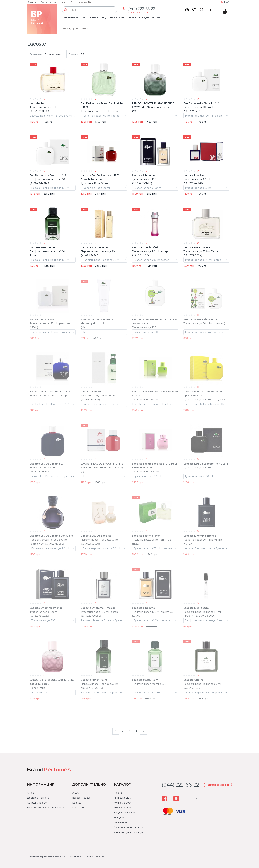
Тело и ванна (90, 18)
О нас (30, 793)
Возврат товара (81, 798)
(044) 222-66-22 (141, 9)
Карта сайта (79, 808)
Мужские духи (123, 803)
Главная (118, 793)
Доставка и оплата (49, 2)
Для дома (120, 818)
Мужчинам (117, 18)
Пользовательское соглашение (46, 808)
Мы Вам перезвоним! (139, 12)
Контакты (64, 2)
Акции (156, 18)
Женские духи (122, 808)
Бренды (144, 18)
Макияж (132, 18)
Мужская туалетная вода (129, 827)
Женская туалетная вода (129, 832)
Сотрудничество (79, 2)
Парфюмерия (70, 18)
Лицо (104, 18)
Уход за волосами (124, 813)
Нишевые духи (123, 798)
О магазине (34, 2)
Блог (90, 2)
